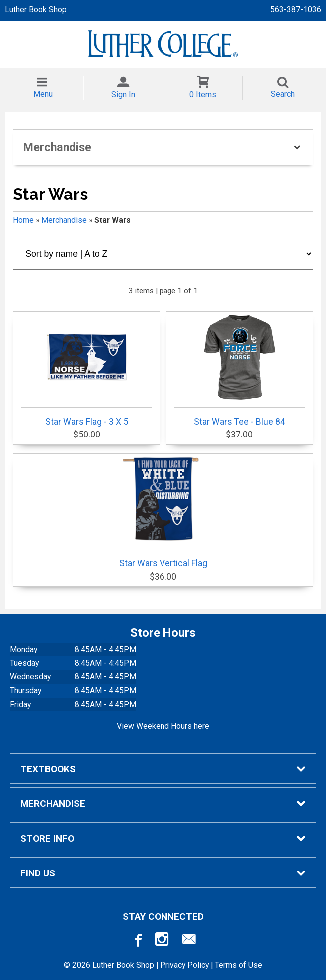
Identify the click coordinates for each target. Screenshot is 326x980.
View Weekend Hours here (163, 726)
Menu (43, 94)
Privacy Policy (184, 965)
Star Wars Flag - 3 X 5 (86, 371)
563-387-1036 (296, 10)
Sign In (123, 94)
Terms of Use (239, 965)
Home (23, 220)
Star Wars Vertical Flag (163, 513)
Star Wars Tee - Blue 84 (240, 371)
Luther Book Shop (36, 10)
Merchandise (64, 220)
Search (283, 94)
